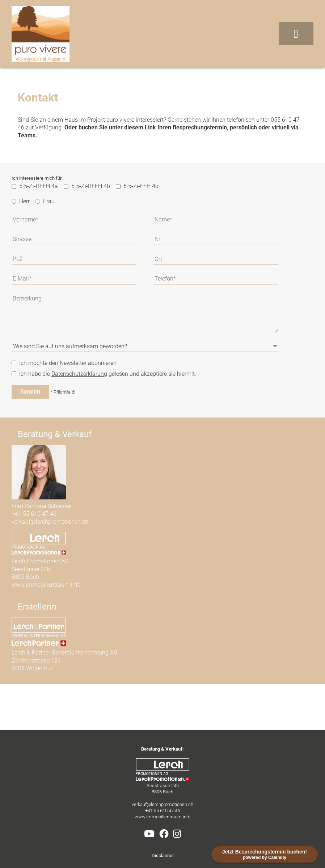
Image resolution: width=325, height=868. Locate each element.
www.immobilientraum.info (46, 585)
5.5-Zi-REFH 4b (87, 186)
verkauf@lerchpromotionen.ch (50, 522)
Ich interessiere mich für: (37, 178)
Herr (21, 201)
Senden (30, 392)
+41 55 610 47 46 (34, 514)
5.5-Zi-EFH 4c (137, 186)
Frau (45, 201)
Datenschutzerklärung (79, 374)
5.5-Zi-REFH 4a (35, 186)
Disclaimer (163, 855)
